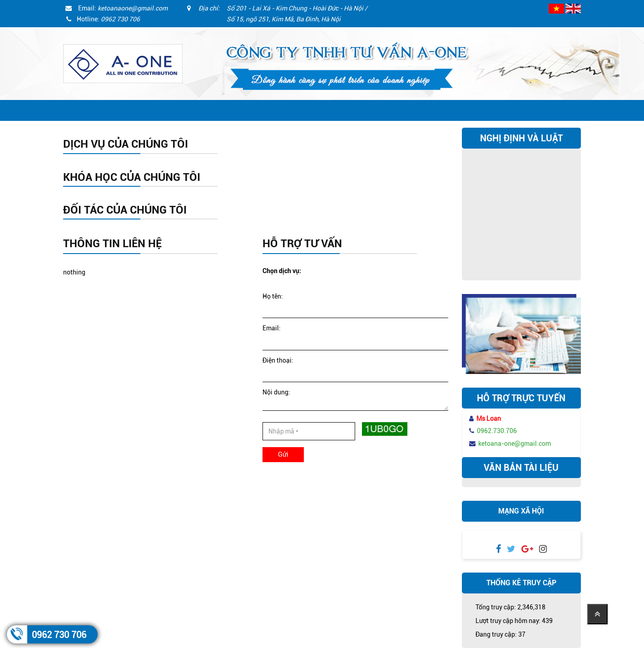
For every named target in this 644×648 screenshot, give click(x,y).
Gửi (283, 454)
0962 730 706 (59, 635)
